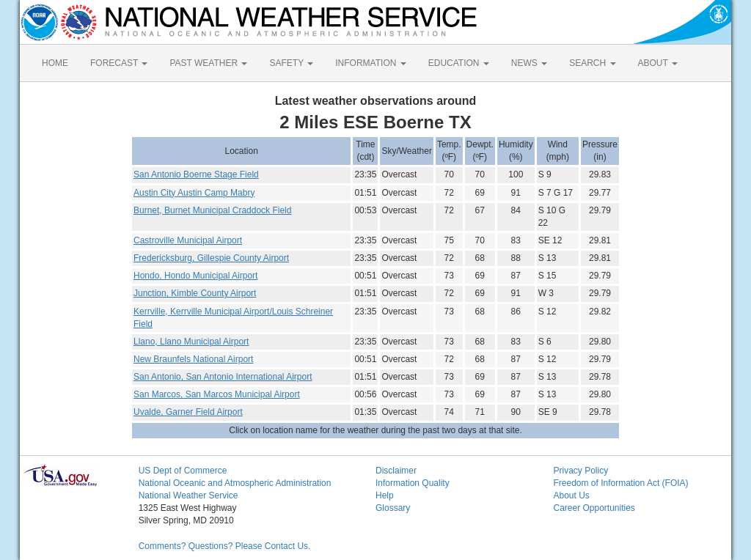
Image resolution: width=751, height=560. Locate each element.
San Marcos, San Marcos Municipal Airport (217, 394)
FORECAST (119, 63)
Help (385, 495)
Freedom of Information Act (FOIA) (620, 483)
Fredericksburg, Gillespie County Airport (211, 258)
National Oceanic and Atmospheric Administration (235, 483)
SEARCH (592, 63)
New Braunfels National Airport (193, 359)
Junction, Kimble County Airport (195, 293)
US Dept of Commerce (183, 471)
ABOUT (658, 63)
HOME (55, 63)
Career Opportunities (594, 508)
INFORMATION (370, 63)
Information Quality (413, 483)
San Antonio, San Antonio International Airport (223, 377)
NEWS (529, 63)
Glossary (393, 508)
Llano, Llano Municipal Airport (191, 342)
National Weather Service (188, 495)
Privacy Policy (580, 471)
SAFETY (291, 63)
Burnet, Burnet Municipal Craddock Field (212, 210)
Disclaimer (396, 471)
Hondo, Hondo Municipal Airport (195, 276)
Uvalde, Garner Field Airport (188, 412)
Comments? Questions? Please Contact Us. (225, 546)
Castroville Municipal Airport (188, 240)
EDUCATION (459, 63)
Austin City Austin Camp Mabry (194, 193)
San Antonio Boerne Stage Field (196, 174)
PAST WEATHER (208, 63)
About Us (571, 495)
